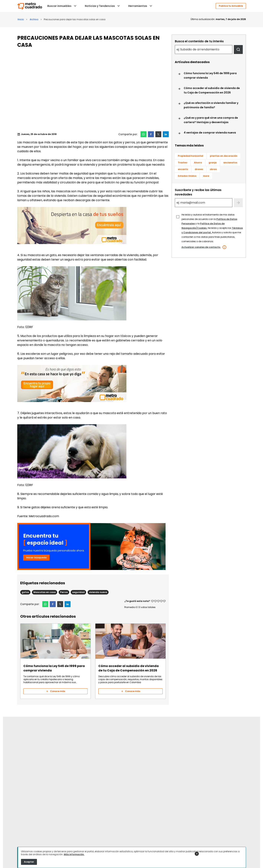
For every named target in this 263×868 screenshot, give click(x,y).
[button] (143, 134)
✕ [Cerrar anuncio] (197, 854)
